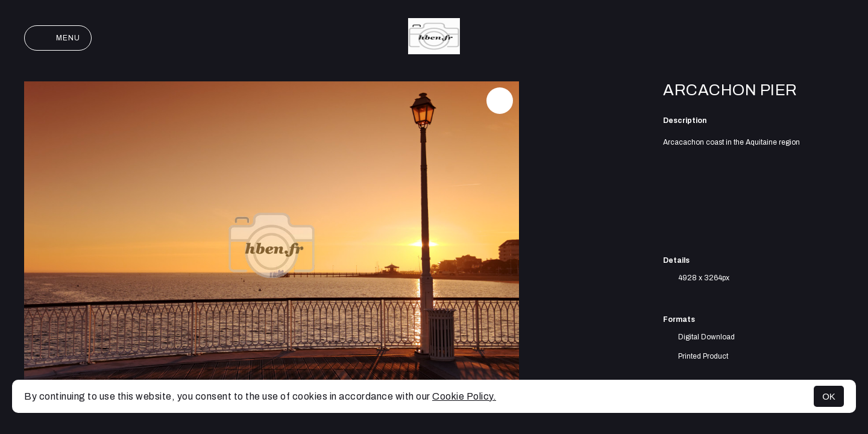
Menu (58, 38)
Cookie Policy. (464, 396)
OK (829, 396)
